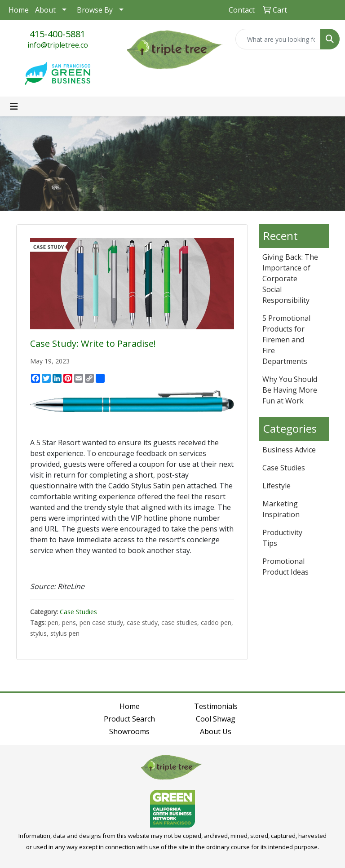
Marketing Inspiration (281, 509)
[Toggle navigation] (14, 106)
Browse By (95, 10)
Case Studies (78, 612)
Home (19, 10)
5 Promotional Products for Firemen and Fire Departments (286, 340)
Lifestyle (276, 486)
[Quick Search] (278, 39)
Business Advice (289, 450)
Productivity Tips (282, 538)
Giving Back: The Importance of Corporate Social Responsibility (290, 279)
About (45, 10)
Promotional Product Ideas (285, 567)
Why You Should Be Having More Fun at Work (290, 390)
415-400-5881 (57, 34)
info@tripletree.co (58, 45)
